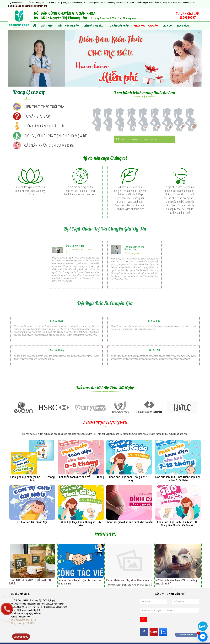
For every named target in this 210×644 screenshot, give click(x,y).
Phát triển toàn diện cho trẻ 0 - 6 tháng (81, 477)
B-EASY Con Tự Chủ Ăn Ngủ (32, 522)
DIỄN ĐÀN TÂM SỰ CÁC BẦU (45, 126)
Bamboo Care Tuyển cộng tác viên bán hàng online (80, 582)
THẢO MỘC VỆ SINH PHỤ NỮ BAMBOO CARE (30, 582)
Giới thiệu (47, 26)
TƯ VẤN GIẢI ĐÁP (37, 116)
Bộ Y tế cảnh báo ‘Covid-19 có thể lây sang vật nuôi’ (176, 582)
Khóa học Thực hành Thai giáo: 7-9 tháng (129, 479)
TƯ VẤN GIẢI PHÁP (118, 26)
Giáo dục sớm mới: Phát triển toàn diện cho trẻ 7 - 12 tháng (178, 479)
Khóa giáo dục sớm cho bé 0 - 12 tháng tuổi (32, 479)
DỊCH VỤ (167, 26)
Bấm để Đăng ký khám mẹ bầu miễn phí (27, 6)
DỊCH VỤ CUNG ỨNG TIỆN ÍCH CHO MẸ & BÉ (55, 136)
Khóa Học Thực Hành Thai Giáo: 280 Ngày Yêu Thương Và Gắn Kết (178, 524)
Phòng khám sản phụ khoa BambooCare (129, 580)
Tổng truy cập (18, 623)
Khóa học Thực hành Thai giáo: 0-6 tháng (81, 524)
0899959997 (17, 3)
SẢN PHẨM (183, 26)
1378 (33, 620)
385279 (31, 623)
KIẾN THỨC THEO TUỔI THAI (45, 107)
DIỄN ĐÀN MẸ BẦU (93, 26)
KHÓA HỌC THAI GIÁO (146, 26)
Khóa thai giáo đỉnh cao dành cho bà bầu (129, 522)
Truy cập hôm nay (20, 620)
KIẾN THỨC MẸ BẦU (68, 26)
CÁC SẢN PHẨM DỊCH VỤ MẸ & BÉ (49, 145)
